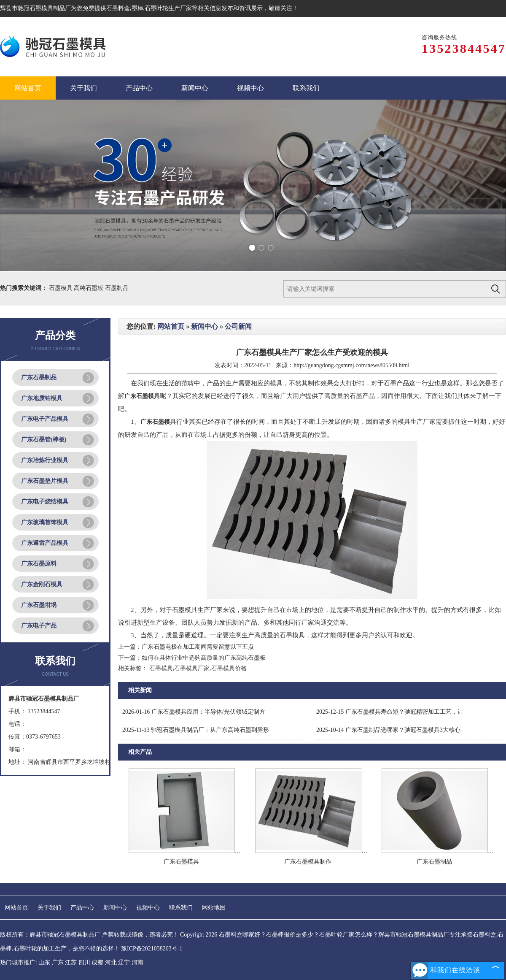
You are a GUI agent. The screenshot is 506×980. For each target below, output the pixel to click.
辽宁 (124, 962)
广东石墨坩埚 (39, 605)
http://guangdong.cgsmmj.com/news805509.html (351, 365)
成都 (97, 962)
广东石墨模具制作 (308, 862)
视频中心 (148, 908)
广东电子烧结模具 (45, 502)
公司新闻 (238, 326)
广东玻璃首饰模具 (45, 522)
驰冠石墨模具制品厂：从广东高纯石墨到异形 (196, 730)
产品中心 (82, 908)
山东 (44, 962)
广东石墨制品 (39, 378)
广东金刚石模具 (42, 584)
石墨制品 (117, 288)
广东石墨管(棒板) (44, 440)
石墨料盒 (118, 8)
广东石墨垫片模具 (45, 481)
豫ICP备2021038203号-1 (152, 949)
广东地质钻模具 (42, 398)
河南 (137, 962)
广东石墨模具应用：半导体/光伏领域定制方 (194, 712)
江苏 (71, 962)
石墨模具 (62, 288)
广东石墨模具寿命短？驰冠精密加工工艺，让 (390, 712)
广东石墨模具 (181, 862)
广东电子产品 (39, 626)
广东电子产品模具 (45, 419)
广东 (58, 962)
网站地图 (214, 908)
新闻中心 (205, 326)
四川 (84, 962)
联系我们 (181, 908)
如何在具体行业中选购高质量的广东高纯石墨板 (204, 658)
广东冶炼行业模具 (45, 460)
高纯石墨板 (89, 288)
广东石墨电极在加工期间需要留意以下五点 (198, 647)
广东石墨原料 (39, 564)
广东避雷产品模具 (45, 543)
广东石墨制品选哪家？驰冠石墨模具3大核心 (388, 730)
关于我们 (49, 908)
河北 (111, 962)
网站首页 (171, 326)
